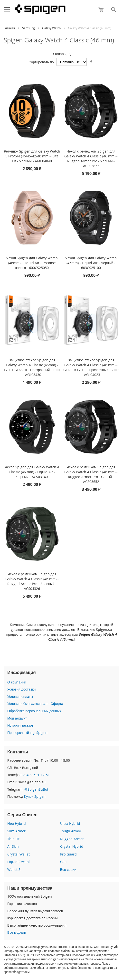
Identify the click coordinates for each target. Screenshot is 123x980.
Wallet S (14, 870)
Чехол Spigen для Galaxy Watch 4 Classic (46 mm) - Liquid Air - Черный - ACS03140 (32, 472)
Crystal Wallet (19, 854)
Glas (64, 862)
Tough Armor (71, 831)
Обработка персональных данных (34, 711)
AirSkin (13, 846)
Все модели (17, 932)
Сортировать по (41, 62)
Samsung (29, 28)
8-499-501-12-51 (37, 775)
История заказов (20, 725)
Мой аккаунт (17, 718)
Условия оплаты (20, 697)
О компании (17, 682)
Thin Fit (13, 839)
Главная (10, 28)
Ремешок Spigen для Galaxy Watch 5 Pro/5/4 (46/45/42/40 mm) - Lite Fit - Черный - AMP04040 (32, 156)
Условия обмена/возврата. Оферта (35, 704)
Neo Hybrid (17, 823)
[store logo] (40, 9)
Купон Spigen (35, 796)
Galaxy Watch (52, 28)
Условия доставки (21, 689)
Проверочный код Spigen (27, 733)
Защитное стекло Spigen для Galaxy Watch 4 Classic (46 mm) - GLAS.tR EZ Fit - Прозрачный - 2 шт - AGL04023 (91, 367)
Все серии (68, 870)
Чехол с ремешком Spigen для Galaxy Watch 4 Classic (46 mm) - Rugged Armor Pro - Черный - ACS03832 (91, 159)
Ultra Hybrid (70, 823)
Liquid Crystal (19, 862)
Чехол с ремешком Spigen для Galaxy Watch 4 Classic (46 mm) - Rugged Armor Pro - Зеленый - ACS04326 (32, 581)
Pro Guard (68, 854)
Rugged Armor (72, 839)
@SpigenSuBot (36, 789)
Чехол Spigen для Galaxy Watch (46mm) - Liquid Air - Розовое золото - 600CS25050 (32, 263)
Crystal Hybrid (72, 846)
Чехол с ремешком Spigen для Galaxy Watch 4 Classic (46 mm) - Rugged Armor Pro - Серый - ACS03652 (91, 474)
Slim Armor (16, 831)
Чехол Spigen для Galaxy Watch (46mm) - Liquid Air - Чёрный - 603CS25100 (91, 263)
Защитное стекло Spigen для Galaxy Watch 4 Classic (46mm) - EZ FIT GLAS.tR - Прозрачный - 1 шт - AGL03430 (32, 367)
